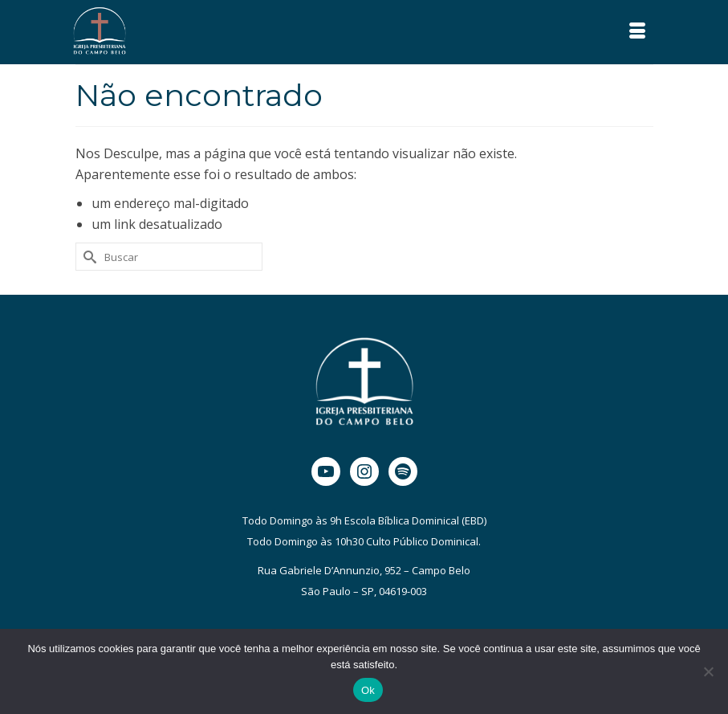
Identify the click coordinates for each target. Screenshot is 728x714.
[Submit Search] (87, 257)
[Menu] (637, 32)
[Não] (708, 671)
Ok (368, 690)
